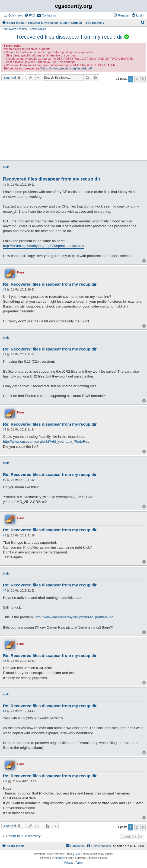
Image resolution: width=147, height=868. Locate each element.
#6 (4, 535)
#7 (4, 591)
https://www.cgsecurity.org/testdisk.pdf (67, 68)
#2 (4, 290)
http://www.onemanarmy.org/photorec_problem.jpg (74, 617)
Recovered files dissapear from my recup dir (70, 37)
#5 (4, 480)
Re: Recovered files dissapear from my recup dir (50, 284)
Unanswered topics (14, 29)
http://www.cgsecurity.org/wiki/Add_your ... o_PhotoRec (46, 441)
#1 (4, 185)
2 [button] (137, 79)
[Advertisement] (73, 121)
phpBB (59, 858)
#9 (4, 711)
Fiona (20, 273)
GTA (78, 854)
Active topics (38, 29)
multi (6, 167)
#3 (4, 354)
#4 (4, 430)
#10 (5, 781)
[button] (143, 79)
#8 (4, 661)
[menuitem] (30, 15)
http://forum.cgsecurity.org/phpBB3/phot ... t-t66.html (44, 246)
